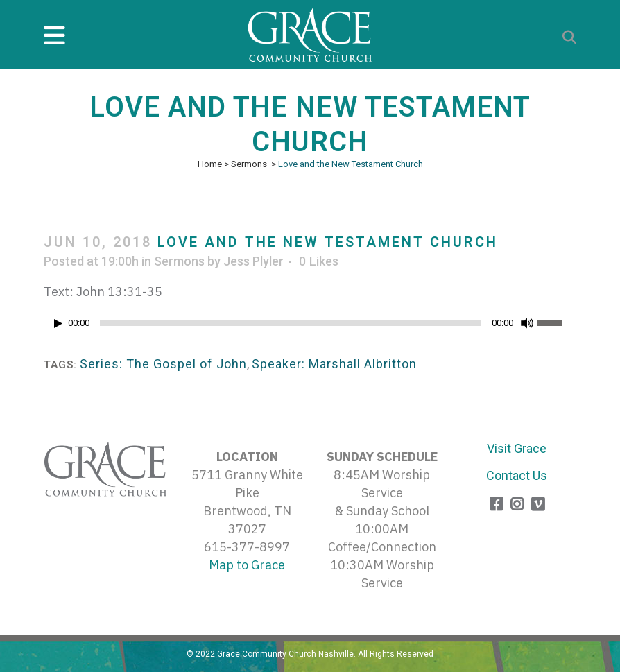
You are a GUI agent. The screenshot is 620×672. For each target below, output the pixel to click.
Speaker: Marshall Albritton (334, 364)
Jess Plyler (253, 261)
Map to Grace (247, 565)
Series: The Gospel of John (163, 364)
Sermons (249, 164)
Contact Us (517, 475)
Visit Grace (517, 448)
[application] (310, 327)
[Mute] (527, 323)
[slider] (291, 323)
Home (210, 164)
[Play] (58, 324)
